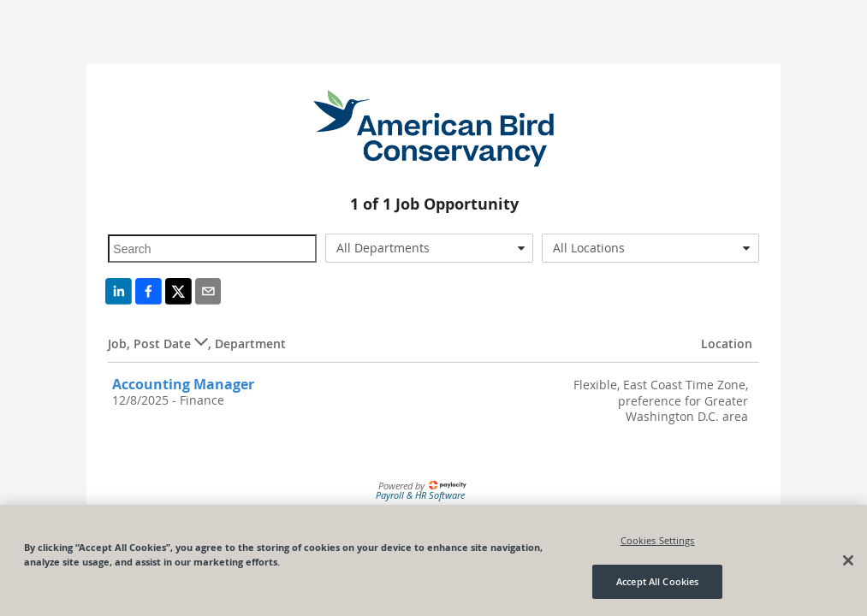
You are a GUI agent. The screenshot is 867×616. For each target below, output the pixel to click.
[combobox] (429, 248)
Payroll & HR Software (420, 495)
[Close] (848, 560)
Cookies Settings (658, 540)
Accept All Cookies (657, 581)
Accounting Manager (183, 384)
